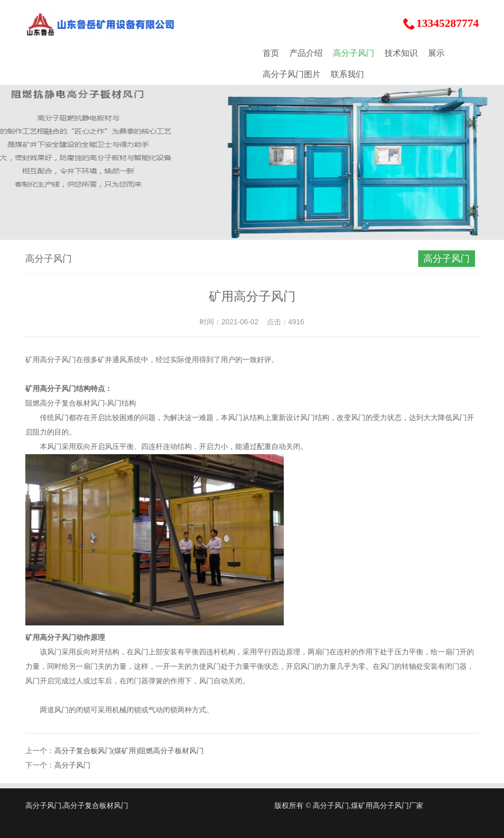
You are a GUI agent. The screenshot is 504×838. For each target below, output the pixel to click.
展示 (436, 53)
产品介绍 (306, 53)
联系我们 (347, 74)
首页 (271, 53)
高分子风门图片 (292, 74)
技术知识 (401, 53)
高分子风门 (354, 53)
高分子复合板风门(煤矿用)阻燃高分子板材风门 (129, 751)
